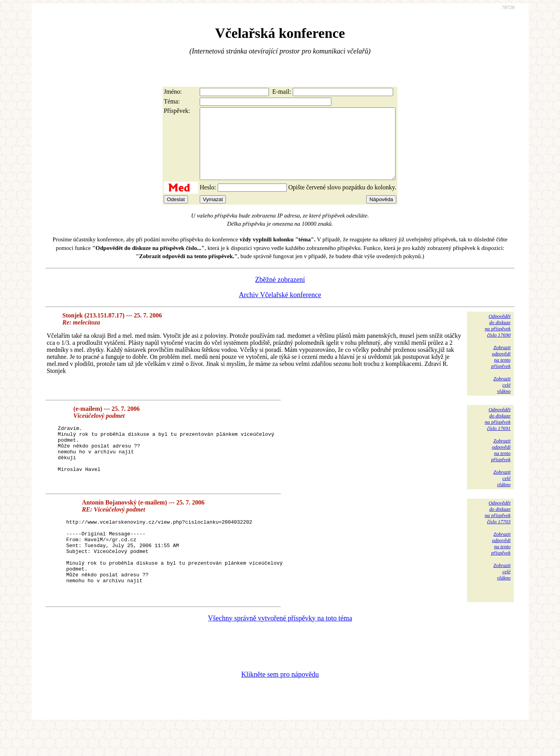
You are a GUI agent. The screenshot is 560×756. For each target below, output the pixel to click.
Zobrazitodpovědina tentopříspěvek (501, 371)
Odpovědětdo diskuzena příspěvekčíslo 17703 (497, 526)
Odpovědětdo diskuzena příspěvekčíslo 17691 (497, 433)
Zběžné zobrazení (280, 294)
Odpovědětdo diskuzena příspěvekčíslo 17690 (497, 340)
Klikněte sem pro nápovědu (280, 704)
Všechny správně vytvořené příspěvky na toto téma (280, 647)
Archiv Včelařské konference (280, 309)
